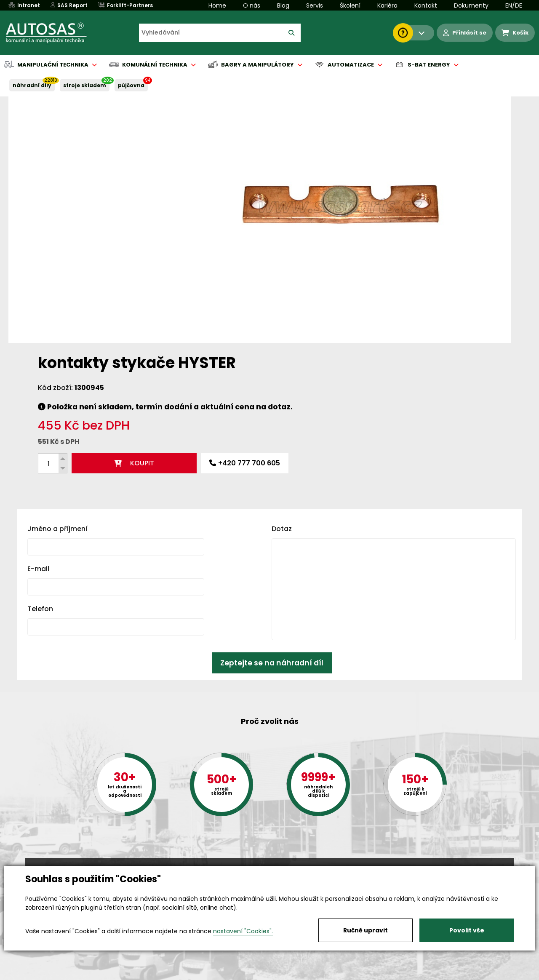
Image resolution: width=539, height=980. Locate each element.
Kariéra (387, 5)
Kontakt (426, 5)
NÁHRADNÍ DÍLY (32, 85)
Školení (350, 5)
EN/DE (514, 5)
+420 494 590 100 (266, 865)
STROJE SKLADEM (85, 85)
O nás (252, 5)
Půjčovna (285, 974)
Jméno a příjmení (57, 392)
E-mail (38, 432)
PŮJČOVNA (131, 85)
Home (217, 5)
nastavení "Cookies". (243, 931)
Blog (283, 5)
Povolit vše (467, 930)
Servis (315, 5)
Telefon (40, 472)
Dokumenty (471, 5)
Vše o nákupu (46, 974)
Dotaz (282, 392)
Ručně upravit (366, 930)
